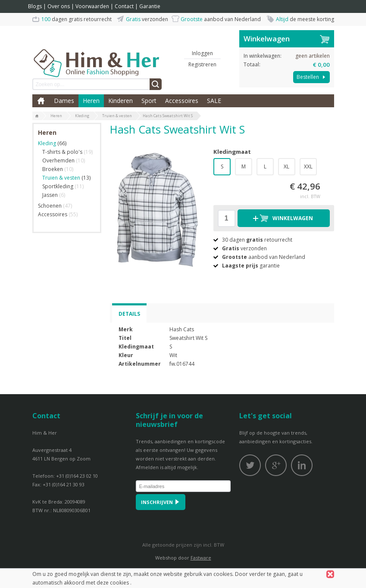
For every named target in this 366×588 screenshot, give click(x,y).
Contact (124, 6)
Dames (64, 101)
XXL (308, 166)
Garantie (150, 6)
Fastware (201, 558)
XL (286, 166)
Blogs (35, 6)
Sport (149, 101)
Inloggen (202, 53)
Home (41, 101)
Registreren (202, 64)
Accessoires (182, 101)
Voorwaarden (92, 6)
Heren (91, 101)
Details (129, 314)
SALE (214, 101)
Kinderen (120, 101)
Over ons (59, 6)
